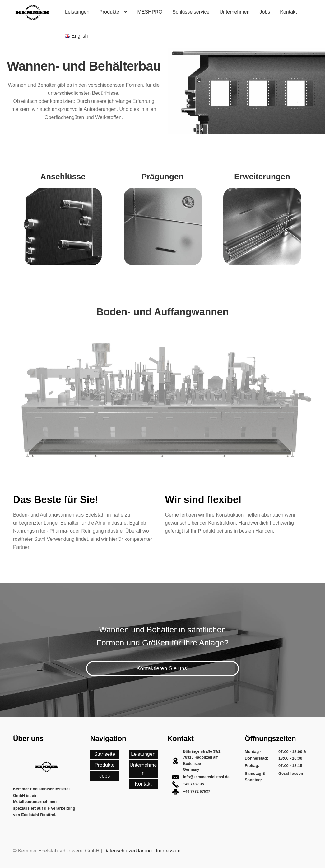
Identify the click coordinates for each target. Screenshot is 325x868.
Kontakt (288, 12)
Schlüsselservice (191, 12)
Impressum (168, 851)
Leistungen (77, 12)
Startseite (104, 754)
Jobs (265, 12)
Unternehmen (234, 12)
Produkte (109, 12)
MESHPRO (150, 12)
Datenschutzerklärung (128, 851)
